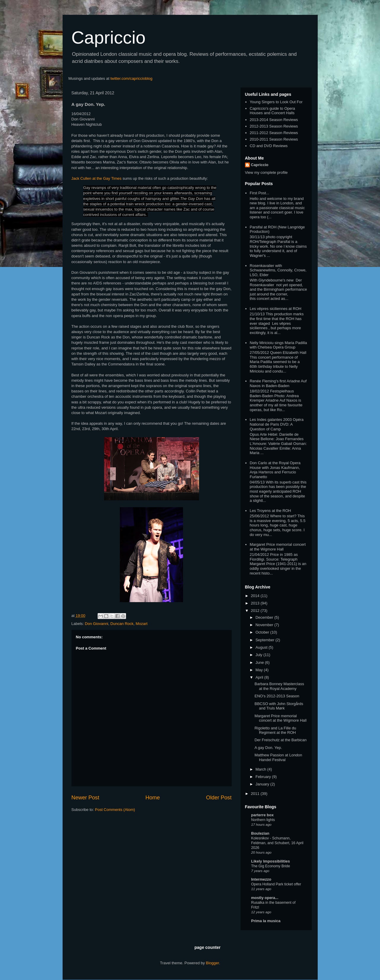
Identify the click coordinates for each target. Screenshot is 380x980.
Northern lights (263, 820)
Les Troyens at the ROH (270, 511)
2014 (256, 596)
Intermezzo (261, 879)
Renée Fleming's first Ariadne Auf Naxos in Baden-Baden (278, 383)
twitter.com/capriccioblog (131, 78)
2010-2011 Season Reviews (274, 139)
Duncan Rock (122, 624)
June (260, 662)
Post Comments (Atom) (115, 810)
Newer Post (85, 798)
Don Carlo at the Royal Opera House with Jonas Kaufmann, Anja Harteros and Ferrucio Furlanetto (275, 470)
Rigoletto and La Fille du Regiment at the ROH (275, 730)
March (261, 769)
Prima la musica (266, 921)
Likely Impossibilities (271, 861)
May (260, 670)
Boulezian (260, 833)
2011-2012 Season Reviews (274, 133)
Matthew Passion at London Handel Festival (278, 757)
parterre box (263, 815)
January (263, 784)
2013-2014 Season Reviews (274, 120)
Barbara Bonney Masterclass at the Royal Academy (279, 686)
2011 (256, 794)
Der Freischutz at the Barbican (281, 740)
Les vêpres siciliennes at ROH (276, 309)
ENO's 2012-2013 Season (277, 696)
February (264, 777)
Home (153, 798)
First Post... (260, 193)
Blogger (212, 963)
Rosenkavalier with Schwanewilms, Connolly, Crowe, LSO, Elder (278, 270)
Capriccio (109, 38)
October (263, 632)
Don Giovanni (97, 624)
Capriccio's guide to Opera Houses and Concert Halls (272, 111)
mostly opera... (265, 898)
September (265, 640)
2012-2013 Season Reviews (274, 126)
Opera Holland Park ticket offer (276, 884)
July (259, 655)
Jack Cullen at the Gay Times (97, 178)
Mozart (141, 624)
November (265, 625)
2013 (256, 603)
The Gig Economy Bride (271, 866)
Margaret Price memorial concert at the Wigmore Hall (278, 547)
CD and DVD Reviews (269, 146)
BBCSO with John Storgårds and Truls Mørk (279, 706)
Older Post (219, 798)
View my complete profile (266, 172)
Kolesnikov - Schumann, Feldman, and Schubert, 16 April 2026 (277, 843)
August (262, 647)
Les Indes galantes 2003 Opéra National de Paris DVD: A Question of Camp (277, 424)
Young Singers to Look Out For (276, 102)
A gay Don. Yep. (268, 748)
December (265, 617)
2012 (256, 611)
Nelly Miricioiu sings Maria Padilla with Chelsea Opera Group (278, 345)
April (260, 677)
